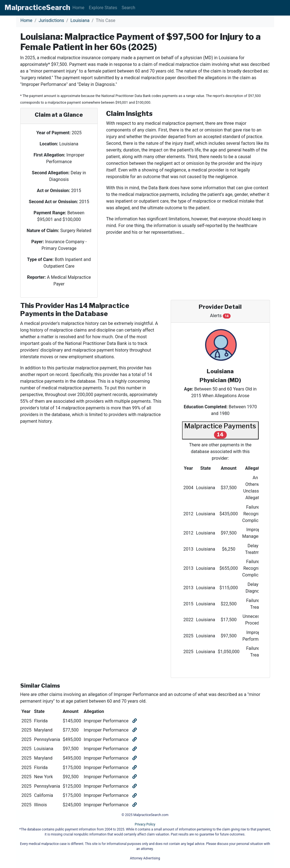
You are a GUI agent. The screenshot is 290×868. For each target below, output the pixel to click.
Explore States (103, 8)
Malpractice (37, 8)
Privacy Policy (145, 824)
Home (78, 8)
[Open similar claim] (134, 721)
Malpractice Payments (220, 430)
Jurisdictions (51, 20)
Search (128, 8)
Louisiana (80, 20)
